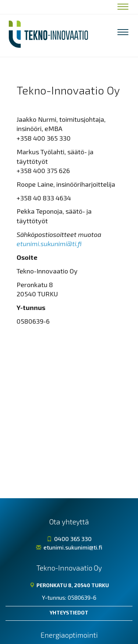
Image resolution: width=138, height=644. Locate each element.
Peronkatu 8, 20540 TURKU (69, 585)
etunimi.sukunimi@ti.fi (49, 244)
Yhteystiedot (69, 612)
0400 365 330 (69, 539)
